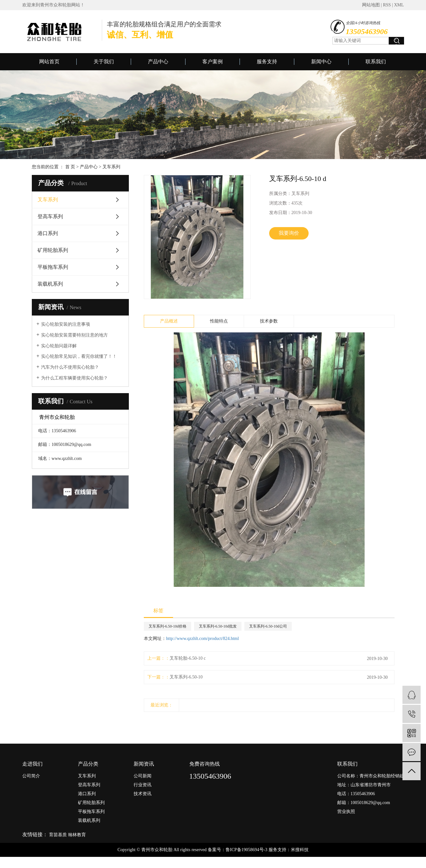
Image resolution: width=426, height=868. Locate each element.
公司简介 (31, 776)
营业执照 (346, 812)
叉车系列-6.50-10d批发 (218, 626)
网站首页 (49, 62)
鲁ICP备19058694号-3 (246, 850)
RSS (387, 5)
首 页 (70, 167)
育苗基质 (58, 835)
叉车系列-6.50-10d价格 (168, 626)
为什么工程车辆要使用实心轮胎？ (74, 378)
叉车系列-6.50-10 (186, 677)
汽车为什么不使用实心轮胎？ (70, 367)
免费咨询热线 (205, 764)
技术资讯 (143, 794)
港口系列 (48, 233)
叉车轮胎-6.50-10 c (188, 658)
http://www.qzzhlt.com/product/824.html (203, 639)
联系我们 (376, 62)
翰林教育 (77, 835)
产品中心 (158, 62)
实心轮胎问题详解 (59, 346)
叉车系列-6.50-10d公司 (268, 626)
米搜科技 (300, 850)
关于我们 (104, 62)
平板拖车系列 (53, 267)
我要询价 (289, 233)
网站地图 (371, 5)
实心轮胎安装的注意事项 (66, 324)
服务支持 (267, 62)
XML (399, 5)
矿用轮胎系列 (53, 250)
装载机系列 (50, 284)
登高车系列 (50, 216)
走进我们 (32, 764)
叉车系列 (111, 167)
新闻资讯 (144, 764)
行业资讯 (143, 785)
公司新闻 (143, 776)
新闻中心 (321, 62)
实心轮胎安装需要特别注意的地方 (74, 335)
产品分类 (88, 764)
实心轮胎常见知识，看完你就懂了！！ (79, 356)
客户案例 (213, 62)
